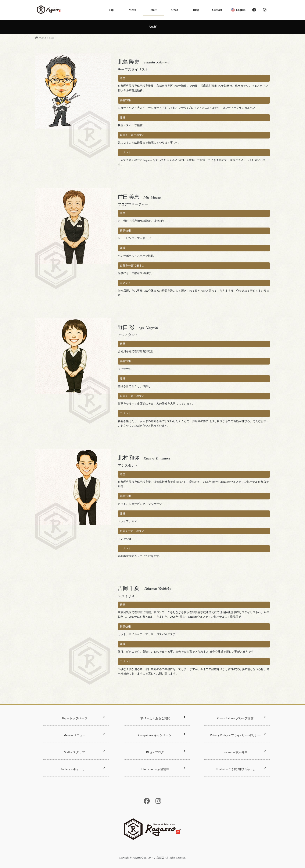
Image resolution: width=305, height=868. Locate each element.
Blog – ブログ (166, 752)
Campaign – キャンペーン (162, 735)
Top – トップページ (83, 718)
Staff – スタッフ (84, 752)
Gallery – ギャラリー (83, 769)
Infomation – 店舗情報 (163, 769)
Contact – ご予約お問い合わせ (241, 769)
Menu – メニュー (84, 735)
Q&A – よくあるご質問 (163, 718)
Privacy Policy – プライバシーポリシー (238, 735)
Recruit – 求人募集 (245, 752)
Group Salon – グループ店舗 (242, 718)
